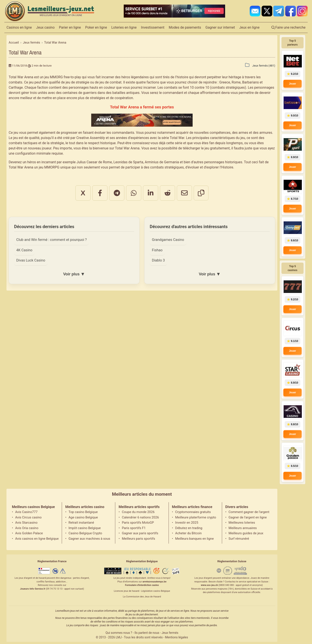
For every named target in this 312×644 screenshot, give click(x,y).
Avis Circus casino (28, 517)
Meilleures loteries (242, 523)
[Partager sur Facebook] (100, 193)
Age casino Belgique (83, 517)
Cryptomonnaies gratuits (193, 512)
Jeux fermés (170, 633)
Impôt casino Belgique (85, 528)
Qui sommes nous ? (119, 633)
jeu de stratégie (77, 82)
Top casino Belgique (83, 512)
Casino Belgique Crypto (85, 533)
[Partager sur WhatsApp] (134, 193)
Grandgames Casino (168, 240)
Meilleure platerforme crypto (196, 517)
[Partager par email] (184, 193)
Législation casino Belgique (156, 591)
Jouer (293, 84)
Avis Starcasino (26, 523)
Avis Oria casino (27, 528)
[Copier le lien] (201, 193)
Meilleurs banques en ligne (195, 539)
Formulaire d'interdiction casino (142, 585)
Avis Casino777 (26, 512)
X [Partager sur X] (83, 193)
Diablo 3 (158, 260)
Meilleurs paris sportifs (138, 539)
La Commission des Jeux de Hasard (142, 597)
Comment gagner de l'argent (249, 512)
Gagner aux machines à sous (89, 539)
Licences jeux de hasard (126, 591)
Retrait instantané (81, 523)
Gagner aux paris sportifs (140, 533)
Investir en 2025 (187, 523)
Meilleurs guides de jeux (246, 533)
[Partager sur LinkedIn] (151, 193)
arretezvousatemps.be (154, 582)
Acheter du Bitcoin (188, 533)
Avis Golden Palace (29, 533)
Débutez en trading (189, 528)
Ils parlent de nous (147, 633)
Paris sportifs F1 (134, 528)
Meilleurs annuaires (243, 528)
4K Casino (24, 250)
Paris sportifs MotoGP (138, 523)
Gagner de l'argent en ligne (248, 517)
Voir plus (74, 274)
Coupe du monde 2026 (138, 512)
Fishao (157, 250)
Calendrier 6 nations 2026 (140, 517)
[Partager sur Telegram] (117, 193)
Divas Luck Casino (31, 260)
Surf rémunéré (239, 539)
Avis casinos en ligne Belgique (37, 539)
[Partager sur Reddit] (167, 193)
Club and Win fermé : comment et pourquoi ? (51, 240)
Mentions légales (177, 637)
